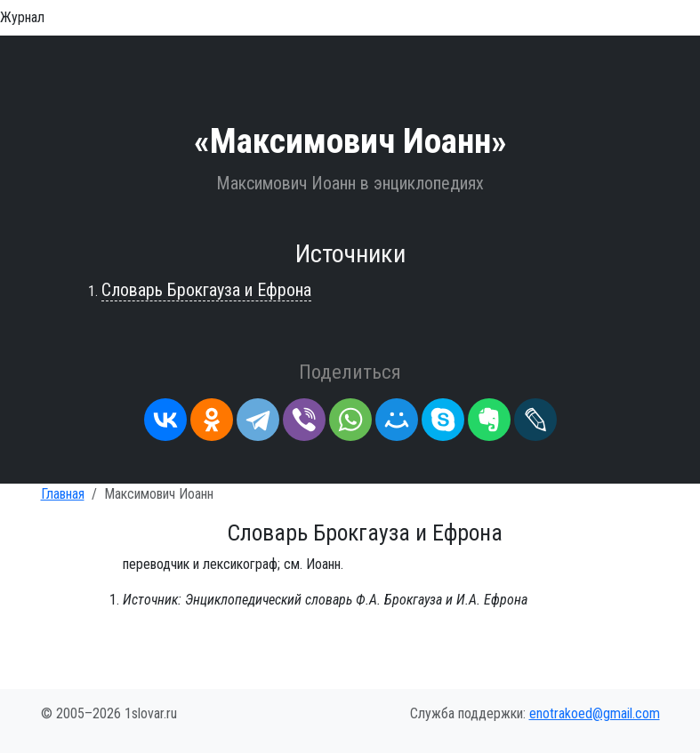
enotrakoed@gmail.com (595, 713)
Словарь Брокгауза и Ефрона (206, 290)
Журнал (22, 17)
